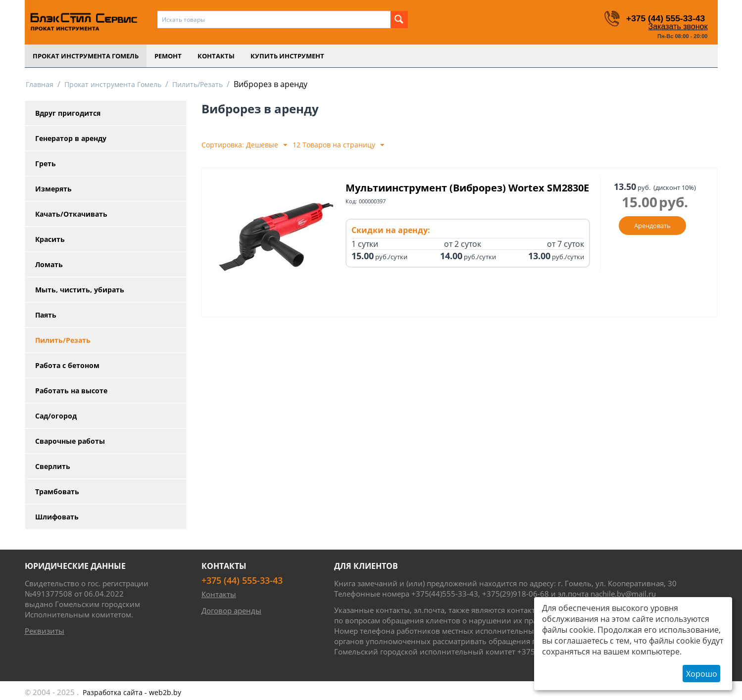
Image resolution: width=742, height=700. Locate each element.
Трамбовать (57, 491)
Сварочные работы (70, 441)
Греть (46, 163)
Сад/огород (56, 416)
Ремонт (168, 56)
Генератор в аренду (71, 138)
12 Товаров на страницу (338, 145)
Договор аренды (231, 610)
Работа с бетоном (67, 365)
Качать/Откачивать (71, 214)
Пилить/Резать (198, 84)
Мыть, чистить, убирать (80, 290)
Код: (351, 215)
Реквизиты (45, 631)
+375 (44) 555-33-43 (665, 18)
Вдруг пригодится (68, 113)
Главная (40, 84)
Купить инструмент (287, 56)
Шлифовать (57, 517)
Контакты (216, 56)
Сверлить (53, 466)
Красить (50, 239)
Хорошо (702, 674)
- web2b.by (132, 692)
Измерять (53, 189)
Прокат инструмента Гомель (86, 56)
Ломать (49, 264)
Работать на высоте (71, 391)
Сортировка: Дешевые (244, 145)
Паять (46, 315)
